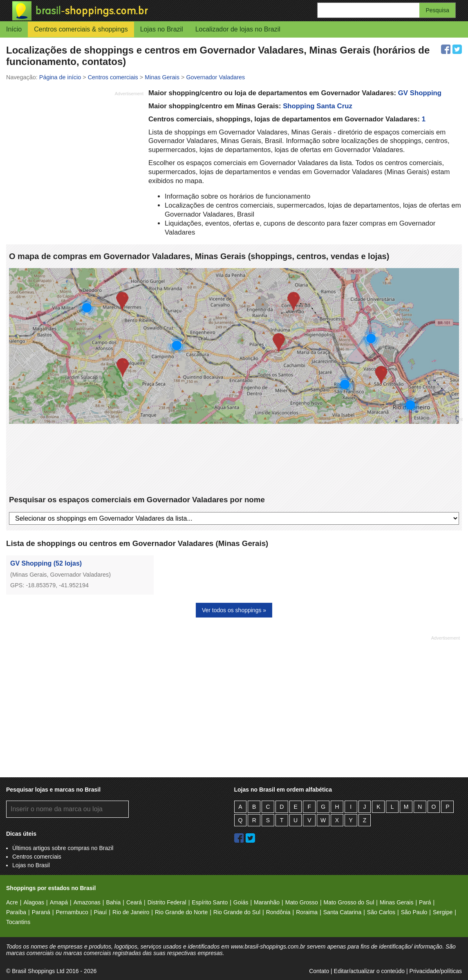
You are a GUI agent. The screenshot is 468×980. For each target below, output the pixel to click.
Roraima (307, 912)
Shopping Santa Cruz (318, 106)
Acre (12, 902)
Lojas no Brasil (31, 865)
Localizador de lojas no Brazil (238, 29)
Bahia (113, 902)
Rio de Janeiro (131, 912)
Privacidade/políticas (436, 971)
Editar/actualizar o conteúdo (369, 971)
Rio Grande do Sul (237, 912)
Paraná (41, 912)
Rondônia (278, 912)
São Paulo (414, 912)
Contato (319, 971)
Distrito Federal (167, 902)
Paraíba (16, 912)
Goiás (241, 902)
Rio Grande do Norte (181, 912)
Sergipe (443, 912)
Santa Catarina (342, 912)
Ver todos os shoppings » (234, 610)
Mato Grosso (302, 902)
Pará (425, 902)
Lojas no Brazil (162, 29)
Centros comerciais (37, 857)
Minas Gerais (396, 902)
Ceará (134, 902)
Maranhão (267, 902)
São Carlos (381, 912)
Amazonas (87, 902)
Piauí (101, 912)
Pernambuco (72, 912)
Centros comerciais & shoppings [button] (81, 29)
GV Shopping (420, 93)
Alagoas (34, 902)
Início (14, 29)
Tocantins (18, 922)
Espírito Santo (210, 902)
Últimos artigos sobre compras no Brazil (63, 848)
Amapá (59, 902)
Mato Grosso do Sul (349, 902)
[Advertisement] (75, 157)
